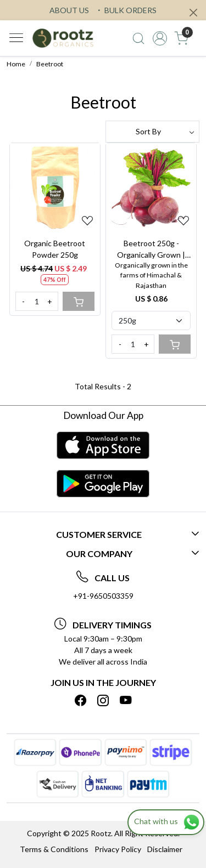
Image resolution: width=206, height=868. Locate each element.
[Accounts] (160, 38)
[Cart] (79, 301)
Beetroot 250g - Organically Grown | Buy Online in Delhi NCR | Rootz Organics (151, 249)
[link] (139, 38)
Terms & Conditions (54, 849)
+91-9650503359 (103, 596)
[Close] (193, 13)
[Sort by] (153, 132)
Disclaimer (165, 849)
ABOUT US (69, 10)
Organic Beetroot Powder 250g (55, 249)
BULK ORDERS (126, 10)
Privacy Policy (118, 849)
